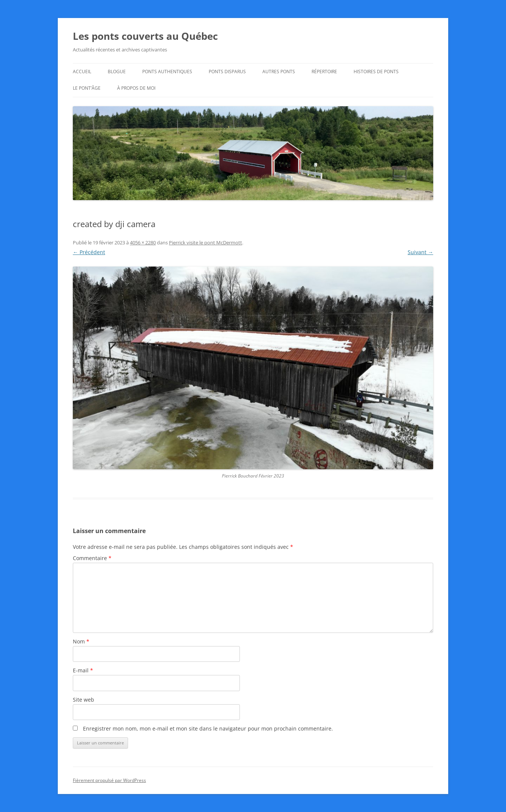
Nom (81, 641)
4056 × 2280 (143, 243)
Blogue (117, 72)
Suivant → (420, 252)
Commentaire (92, 558)
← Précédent (89, 252)
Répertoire (324, 72)
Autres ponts (279, 72)
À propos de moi (136, 88)
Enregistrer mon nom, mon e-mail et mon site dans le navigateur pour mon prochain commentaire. (208, 728)
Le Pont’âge (87, 88)
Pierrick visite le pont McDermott (206, 243)
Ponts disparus (227, 72)
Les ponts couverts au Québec (145, 36)
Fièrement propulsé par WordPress (109, 780)
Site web (84, 700)
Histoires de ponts (376, 72)
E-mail (83, 670)
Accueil (82, 72)
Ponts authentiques (167, 72)
